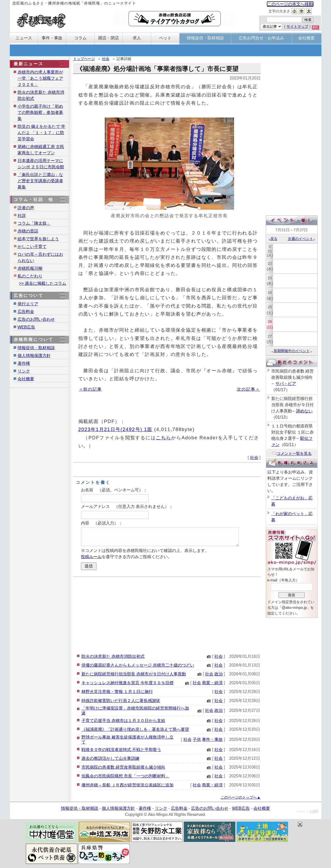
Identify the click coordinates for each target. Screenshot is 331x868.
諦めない (304, 411)
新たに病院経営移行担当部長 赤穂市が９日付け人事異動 (134, 674)
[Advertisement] (167, 615)
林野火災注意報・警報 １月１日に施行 (117, 692)
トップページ (84, 59)
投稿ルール (91, 557)
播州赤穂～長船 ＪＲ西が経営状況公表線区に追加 (127, 785)
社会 (106, 59)
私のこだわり (30, 276)
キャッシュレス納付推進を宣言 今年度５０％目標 (127, 683)
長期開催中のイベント (292, 351)
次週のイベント (302, 239)
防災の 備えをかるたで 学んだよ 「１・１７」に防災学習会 (42, 133)
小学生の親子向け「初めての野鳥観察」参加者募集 (40, 112)
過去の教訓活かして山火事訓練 (110, 758)
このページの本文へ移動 (290, 4)
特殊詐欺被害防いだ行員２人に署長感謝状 (121, 701)
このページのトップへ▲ (240, 797)
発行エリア (28, 304)
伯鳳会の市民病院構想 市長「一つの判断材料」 (125, 776)
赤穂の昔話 (28, 231)
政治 (219, 674)
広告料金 (26, 312)
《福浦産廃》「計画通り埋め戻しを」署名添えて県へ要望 (135, 729)
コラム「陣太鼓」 (34, 223)
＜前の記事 (90, 389)
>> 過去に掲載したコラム (43, 283)
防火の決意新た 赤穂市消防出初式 (113, 656)
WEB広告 (26, 327)
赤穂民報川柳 (30, 268)
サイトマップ (297, 26)
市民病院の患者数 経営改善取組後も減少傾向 (123, 767)
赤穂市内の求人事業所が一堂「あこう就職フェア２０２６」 (40, 78)
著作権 (24, 363)
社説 (22, 216)
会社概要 (26, 379)
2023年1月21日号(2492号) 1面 (115, 429)
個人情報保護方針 (34, 356)
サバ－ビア (286, 384)
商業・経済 (212, 683)
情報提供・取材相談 (36, 348)
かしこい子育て (32, 247)
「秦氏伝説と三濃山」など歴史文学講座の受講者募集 (40, 181)
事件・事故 (212, 739)
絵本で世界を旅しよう (38, 239)
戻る (273, 239)
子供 (197, 739)
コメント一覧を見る (292, 453)
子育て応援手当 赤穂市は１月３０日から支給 (123, 721)
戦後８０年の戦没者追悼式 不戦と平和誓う (121, 750)
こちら (164, 438)
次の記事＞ (248, 389)
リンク (24, 371)
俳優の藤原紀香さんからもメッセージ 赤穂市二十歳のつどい (138, 665)
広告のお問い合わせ (36, 319)
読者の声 (26, 208)
